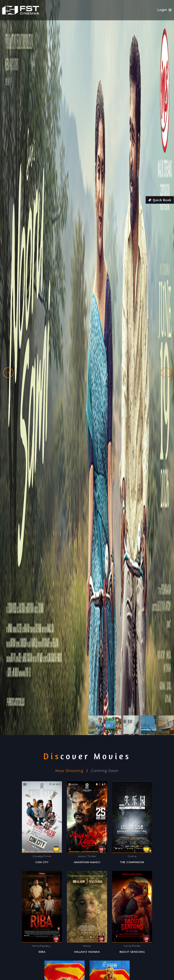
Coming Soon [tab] (105, 771)
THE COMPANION (132, 862)
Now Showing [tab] (69, 771)
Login (162, 10)
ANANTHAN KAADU (87, 862)
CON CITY (42, 862)
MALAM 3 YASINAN (87, 952)
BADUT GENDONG (132, 952)
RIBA (42, 952)
